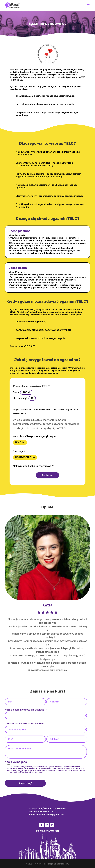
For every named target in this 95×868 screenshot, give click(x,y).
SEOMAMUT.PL (61, 864)
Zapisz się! (47, 475)
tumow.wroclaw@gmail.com (50, 815)
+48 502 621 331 (47, 812)
